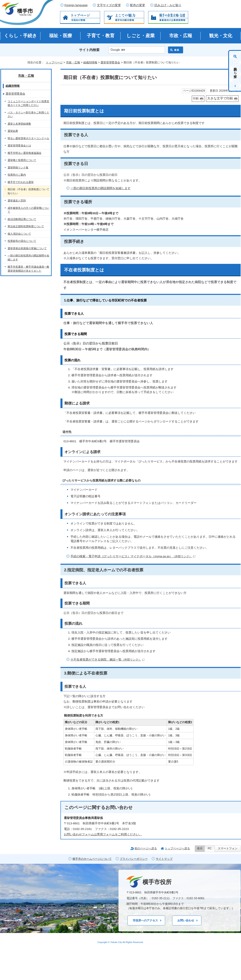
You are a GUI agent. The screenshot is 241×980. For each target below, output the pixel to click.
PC (210, 848)
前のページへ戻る (146, 848)
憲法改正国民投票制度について (26, 226)
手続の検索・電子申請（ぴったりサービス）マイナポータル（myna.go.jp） (133, 556)
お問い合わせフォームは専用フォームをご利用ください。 (103, 834)
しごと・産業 (141, 36)
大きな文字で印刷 (220, 98)
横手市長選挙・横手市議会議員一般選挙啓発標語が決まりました (28, 269)
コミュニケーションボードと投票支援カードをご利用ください (28, 103)
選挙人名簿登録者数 (19, 124)
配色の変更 (138, 5)
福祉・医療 (61, 36)
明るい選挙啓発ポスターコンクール (28, 138)
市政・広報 (181, 36)
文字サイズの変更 (109, 5)
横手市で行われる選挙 (21, 182)
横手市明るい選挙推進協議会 (25, 153)
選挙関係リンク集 (18, 168)
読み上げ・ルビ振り (168, 5)
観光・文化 (221, 36)
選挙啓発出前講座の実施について (27, 248)
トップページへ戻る (177, 848)
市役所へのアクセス (145, 920)
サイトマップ (164, 859)
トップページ (54, 62)
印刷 (196, 99)
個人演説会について (19, 234)
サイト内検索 (89, 50)
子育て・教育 (101, 36)
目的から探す (235, 71)
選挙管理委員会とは (19, 146)
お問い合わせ (186, 920)
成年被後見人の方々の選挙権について (28, 210)
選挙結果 (13, 131)
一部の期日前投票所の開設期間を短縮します (100, 188)
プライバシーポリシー (134, 859)
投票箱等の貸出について (22, 241)
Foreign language (76, 5)
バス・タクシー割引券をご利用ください (28, 115)
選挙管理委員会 (110, 62)
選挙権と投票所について (22, 160)
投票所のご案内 (17, 175)
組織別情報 (90, 62)
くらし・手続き (21, 36)
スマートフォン (228, 848)
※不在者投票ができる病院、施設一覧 (107, 659)
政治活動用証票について (22, 219)
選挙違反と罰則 (17, 201)
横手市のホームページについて (92, 859)
